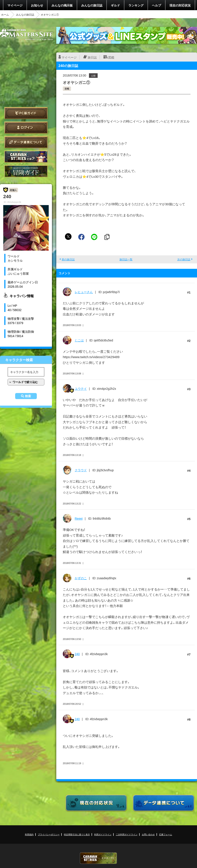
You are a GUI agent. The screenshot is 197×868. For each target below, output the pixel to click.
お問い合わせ (148, 834)
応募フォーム (166, 834)
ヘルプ (157, 5)
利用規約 (29, 834)
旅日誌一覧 (126, 259)
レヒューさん (84, 292)
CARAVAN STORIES (98, 858)
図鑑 (111, 57)
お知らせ (37, 5)
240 (77, 654)
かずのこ (81, 578)
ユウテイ (81, 388)
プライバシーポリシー (49, 834)
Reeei (79, 518)
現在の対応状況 (180, 5)
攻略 (67, 89)
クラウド (81, 470)
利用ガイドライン (103, 834)
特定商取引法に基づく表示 (77, 834)
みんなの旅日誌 (92, 5)
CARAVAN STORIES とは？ (26, 157)
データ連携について (26, 142)
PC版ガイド (26, 113)
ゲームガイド (26, 171)
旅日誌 (92, 57)
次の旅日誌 (184, 259)
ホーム (5, 15)
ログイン (26, 128)
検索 (28, 396)
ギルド (115, 5)
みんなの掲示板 (62, 5)
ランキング (136, 5)
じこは (79, 340)
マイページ (15, 5)
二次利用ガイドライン (127, 834)
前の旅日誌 (68, 259)
